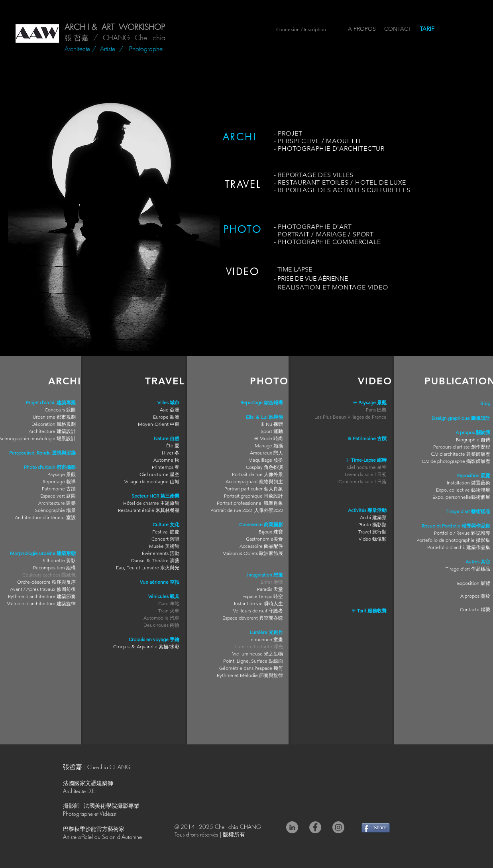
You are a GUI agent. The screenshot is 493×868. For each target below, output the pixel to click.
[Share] (376, 828)
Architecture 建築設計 (52, 431)
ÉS (362, 190)
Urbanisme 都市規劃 (54, 417)
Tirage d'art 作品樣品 (468, 569)
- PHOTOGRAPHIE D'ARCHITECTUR (329, 149)
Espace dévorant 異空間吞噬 (253, 618)
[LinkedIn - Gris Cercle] (292, 827)
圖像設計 (481, 418)
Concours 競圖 (60, 410)
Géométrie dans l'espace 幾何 (251, 668)
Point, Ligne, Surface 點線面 (253, 661)
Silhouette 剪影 (59, 560)
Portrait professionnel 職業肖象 (250, 503)
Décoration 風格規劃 (54, 424)
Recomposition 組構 (54, 568)
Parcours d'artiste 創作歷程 (462, 447)
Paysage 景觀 (62, 474)
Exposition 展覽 (474, 583)
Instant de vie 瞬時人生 (258, 603)
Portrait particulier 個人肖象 (254, 489)
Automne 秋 (166, 460)
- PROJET (288, 133)
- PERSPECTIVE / (300, 141)
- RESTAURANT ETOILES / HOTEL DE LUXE (340, 182)
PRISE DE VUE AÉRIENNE (313, 279)
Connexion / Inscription (301, 29)
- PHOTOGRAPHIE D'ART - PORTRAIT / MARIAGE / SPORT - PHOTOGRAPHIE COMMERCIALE (327, 234)
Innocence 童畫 (266, 639)
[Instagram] (338, 827)
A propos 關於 (475, 596)
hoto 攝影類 (374, 525)
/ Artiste (106, 49)
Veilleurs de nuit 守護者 (258, 611)
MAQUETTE (344, 141)
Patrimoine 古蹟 (59, 489)
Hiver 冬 (171, 453)
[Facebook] (315, 827)
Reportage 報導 (59, 481)
